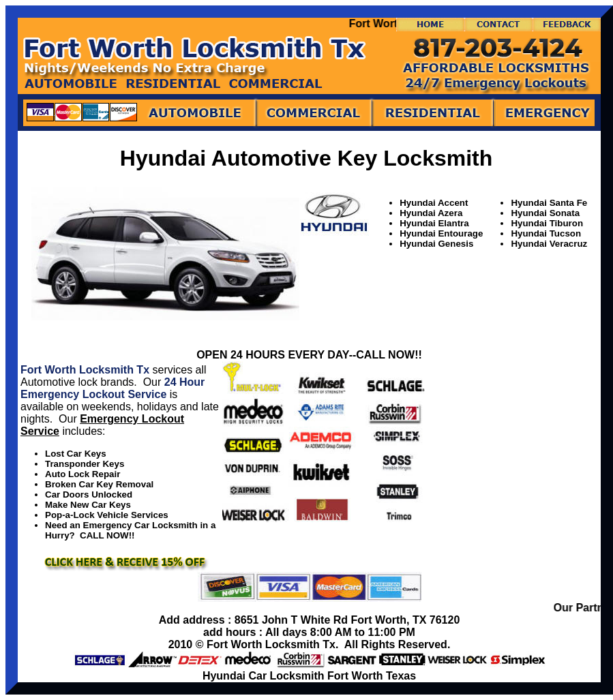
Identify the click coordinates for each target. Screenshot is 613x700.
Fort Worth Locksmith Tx (85, 370)
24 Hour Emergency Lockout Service (113, 388)
